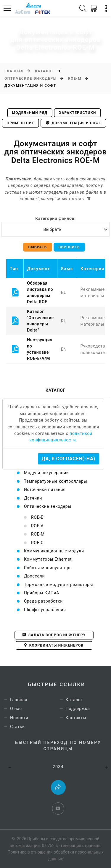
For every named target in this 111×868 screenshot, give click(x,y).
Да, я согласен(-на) (69, 459)
